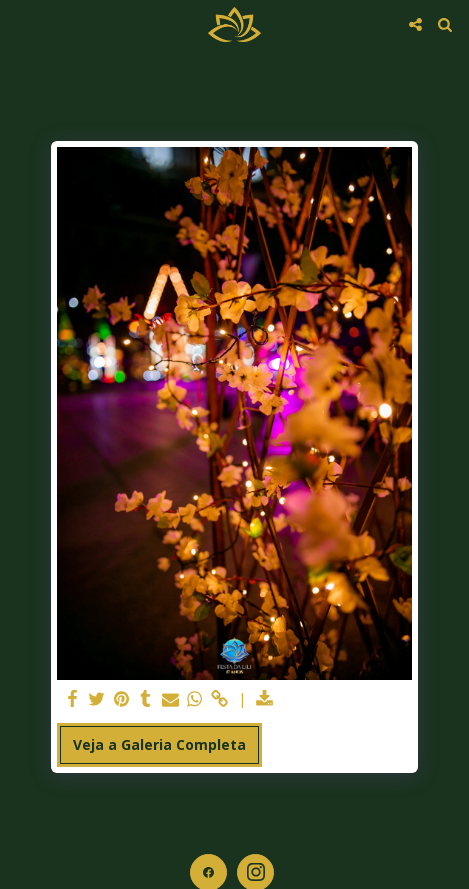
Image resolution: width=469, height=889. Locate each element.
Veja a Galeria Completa (159, 744)
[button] (22, 23)
